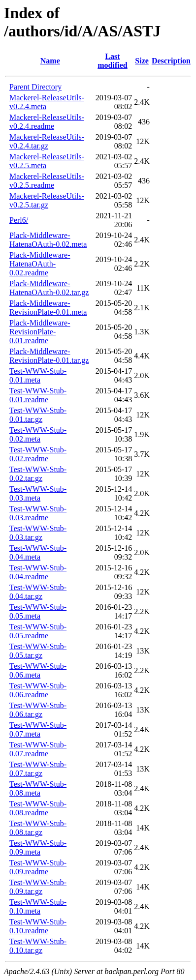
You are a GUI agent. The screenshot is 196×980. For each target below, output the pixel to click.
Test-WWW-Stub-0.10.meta (38, 906)
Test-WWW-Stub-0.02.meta (38, 434)
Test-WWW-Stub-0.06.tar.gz (38, 710)
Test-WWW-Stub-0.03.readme (38, 513)
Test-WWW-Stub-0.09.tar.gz (38, 887)
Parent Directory (35, 87)
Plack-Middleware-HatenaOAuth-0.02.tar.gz (49, 288)
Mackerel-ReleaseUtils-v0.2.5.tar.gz (47, 200)
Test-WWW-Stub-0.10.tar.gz (38, 946)
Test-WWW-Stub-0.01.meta (38, 375)
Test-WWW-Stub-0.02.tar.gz (38, 474)
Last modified (112, 61)
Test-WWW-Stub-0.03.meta (38, 493)
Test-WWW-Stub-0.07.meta (38, 729)
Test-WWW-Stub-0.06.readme (38, 690)
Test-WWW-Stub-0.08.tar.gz (38, 828)
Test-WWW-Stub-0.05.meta (38, 611)
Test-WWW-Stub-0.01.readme (38, 395)
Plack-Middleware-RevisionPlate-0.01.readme (40, 332)
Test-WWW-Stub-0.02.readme (38, 454)
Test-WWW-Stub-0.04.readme (38, 572)
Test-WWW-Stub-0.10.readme (38, 926)
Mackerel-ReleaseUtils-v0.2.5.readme (47, 181)
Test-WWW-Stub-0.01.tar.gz (38, 415)
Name (50, 61)
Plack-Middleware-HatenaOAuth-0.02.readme (40, 264)
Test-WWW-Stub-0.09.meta (38, 847)
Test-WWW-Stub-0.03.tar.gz (38, 533)
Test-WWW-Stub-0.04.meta (38, 552)
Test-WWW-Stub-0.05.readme (38, 631)
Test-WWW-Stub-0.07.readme (38, 749)
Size (142, 61)
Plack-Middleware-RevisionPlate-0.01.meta (48, 308)
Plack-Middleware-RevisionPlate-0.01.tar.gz (49, 356)
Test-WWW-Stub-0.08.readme (38, 808)
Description (171, 61)
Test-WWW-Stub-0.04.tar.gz (38, 592)
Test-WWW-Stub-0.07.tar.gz (38, 769)
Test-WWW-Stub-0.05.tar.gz (38, 651)
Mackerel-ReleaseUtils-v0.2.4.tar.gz (47, 141)
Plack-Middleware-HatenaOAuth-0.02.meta (48, 240)
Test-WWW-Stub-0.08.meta (38, 788)
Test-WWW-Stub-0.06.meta (38, 670)
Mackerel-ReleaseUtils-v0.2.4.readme (47, 122)
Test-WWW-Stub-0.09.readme (38, 867)
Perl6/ (19, 220)
